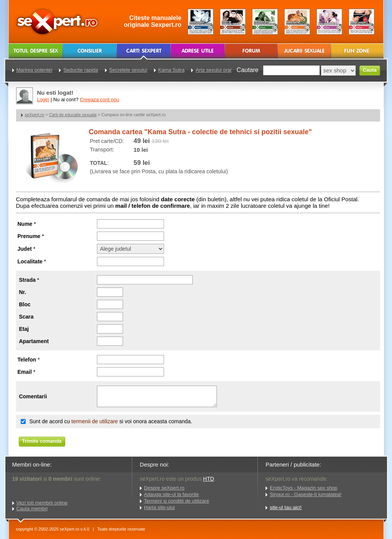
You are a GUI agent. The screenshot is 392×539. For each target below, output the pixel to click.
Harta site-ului (159, 507)
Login (43, 99)
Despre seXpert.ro (164, 488)
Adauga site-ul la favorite (171, 494)
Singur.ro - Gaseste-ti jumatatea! (306, 494)
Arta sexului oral (213, 70)
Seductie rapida (80, 70)
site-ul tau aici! (286, 507)
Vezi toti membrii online (42, 503)
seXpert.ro (35, 115)
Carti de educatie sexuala (73, 115)
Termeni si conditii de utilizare (177, 501)
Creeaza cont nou (99, 99)
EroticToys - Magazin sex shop (303, 488)
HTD (209, 479)
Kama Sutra (171, 70)
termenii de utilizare (94, 421)
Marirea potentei (34, 70)
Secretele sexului (128, 70)
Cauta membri (32, 509)
